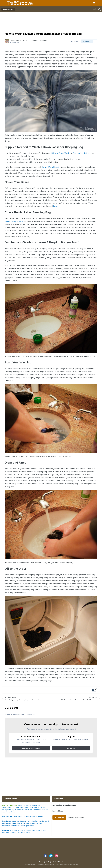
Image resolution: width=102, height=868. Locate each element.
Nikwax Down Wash (60, 153)
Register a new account (31, 748)
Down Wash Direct (50, 167)
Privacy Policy (45, 862)
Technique (35, 40)
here (55, 206)
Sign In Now (71, 748)
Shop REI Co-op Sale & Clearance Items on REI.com (23, 816)
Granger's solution (81, 153)
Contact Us (58, 862)
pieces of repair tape (14, 221)
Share (75, 41)
